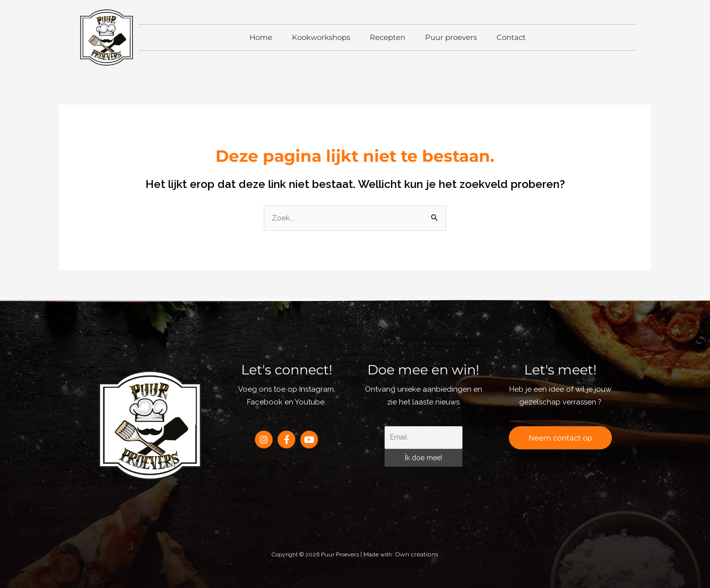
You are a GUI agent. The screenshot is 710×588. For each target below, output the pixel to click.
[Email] (424, 438)
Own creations (417, 554)
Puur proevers (451, 37)
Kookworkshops (321, 37)
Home (261, 37)
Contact (511, 37)
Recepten (388, 37)
